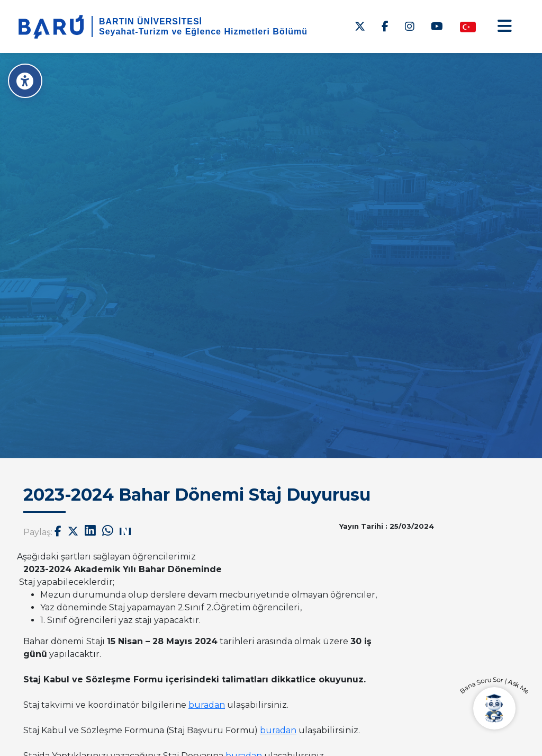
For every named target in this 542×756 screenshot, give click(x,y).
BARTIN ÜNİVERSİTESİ (151, 21)
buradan (207, 705)
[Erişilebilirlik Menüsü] (25, 81)
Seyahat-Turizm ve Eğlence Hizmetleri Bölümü (203, 32)
